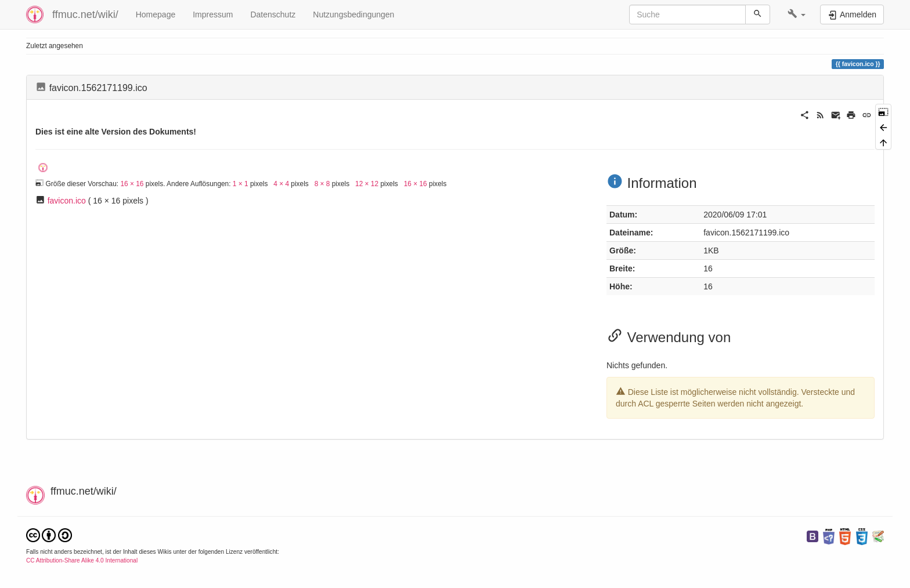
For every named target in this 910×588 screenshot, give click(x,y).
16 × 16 (132, 184)
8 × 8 (322, 184)
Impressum (213, 14)
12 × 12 (367, 184)
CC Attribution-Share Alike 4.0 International (82, 560)
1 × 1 (241, 184)
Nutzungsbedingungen (353, 14)
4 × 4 (281, 184)
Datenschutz (273, 14)
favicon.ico (67, 201)
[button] (797, 14)
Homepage (156, 14)
